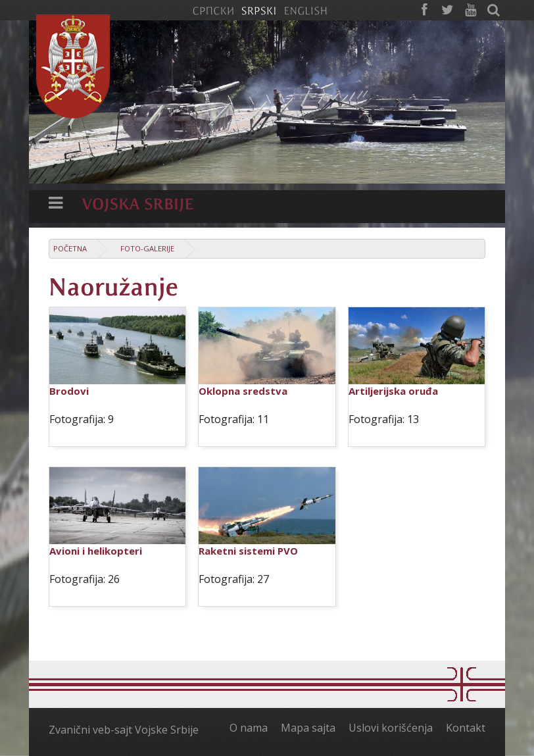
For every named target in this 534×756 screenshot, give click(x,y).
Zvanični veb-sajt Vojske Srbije (124, 730)
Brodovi (69, 391)
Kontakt (466, 728)
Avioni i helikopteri (96, 551)
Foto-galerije (147, 248)
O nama (249, 728)
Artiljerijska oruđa (393, 391)
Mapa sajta (308, 728)
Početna (70, 248)
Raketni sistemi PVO (248, 551)
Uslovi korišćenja (391, 728)
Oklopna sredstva (243, 391)
